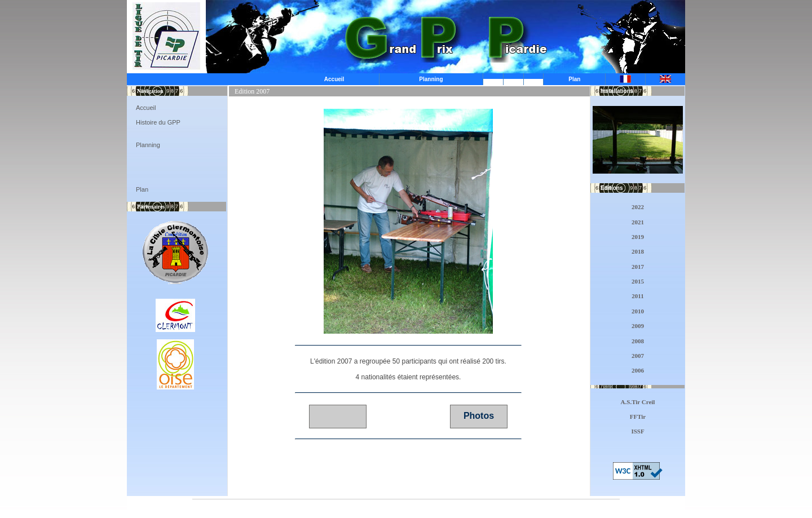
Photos (479, 416)
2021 (638, 222)
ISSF (637, 431)
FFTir (638, 417)
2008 (638, 341)
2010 (638, 311)
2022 (638, 207)
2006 (638, 370)
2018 (638, 251)
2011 (637, 296)
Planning (431, 79)
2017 (638, 267)
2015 (638, 281)
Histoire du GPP (158, 122)
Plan (574, 79)
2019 (638, 237)
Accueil (334, 79)
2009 (638, 326)
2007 (638, 356)
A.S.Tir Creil (638, 402)
